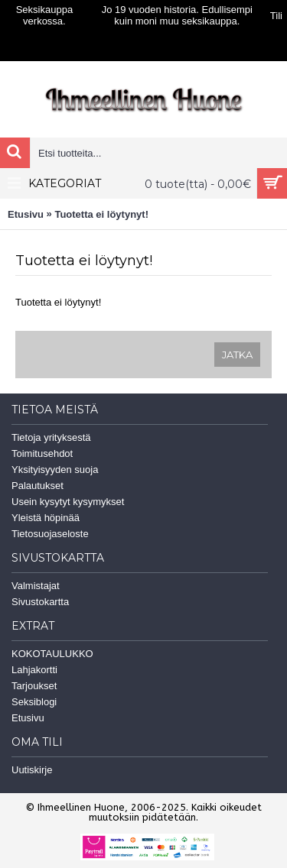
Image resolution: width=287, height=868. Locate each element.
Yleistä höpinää (46, 518)
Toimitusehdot (42, 453)
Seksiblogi (34, 702)
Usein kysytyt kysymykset (68, 502)
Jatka (237, 355)
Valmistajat (36, 586)
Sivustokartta (40, 602)
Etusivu (26, 214)
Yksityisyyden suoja (55, 470)
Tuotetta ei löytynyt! (101, 214)
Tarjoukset (34, 686)
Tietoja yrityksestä (51, 437)
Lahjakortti (34, 670)
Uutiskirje (32, 770)
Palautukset (38, 486)
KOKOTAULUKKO (52, 654)
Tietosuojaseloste (50, 534)
